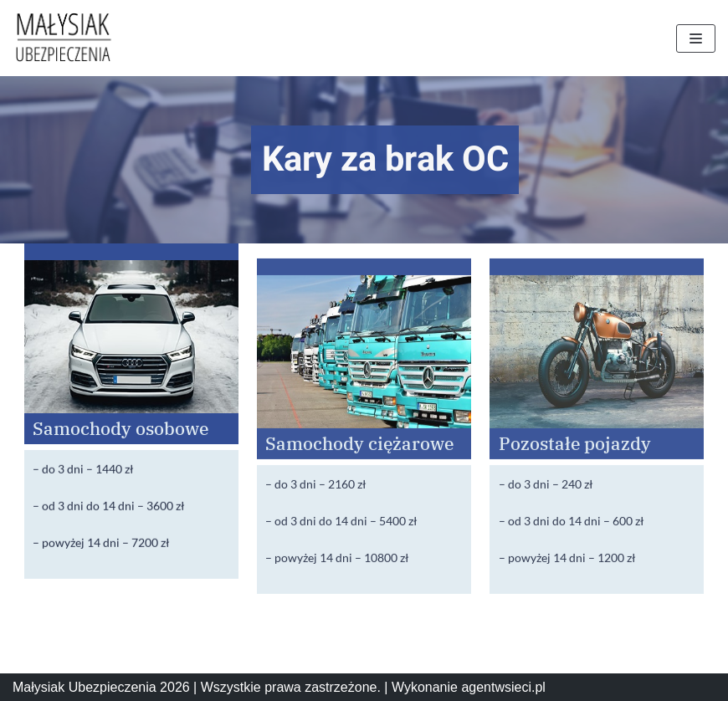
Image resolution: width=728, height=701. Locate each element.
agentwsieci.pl (503, 687)
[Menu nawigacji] (696, 38)
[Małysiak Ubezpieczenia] (63, 38)
